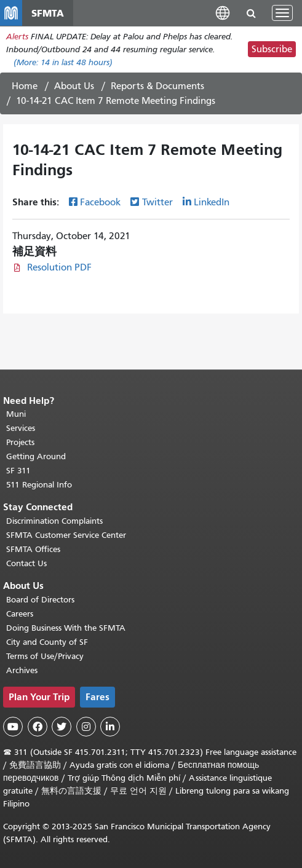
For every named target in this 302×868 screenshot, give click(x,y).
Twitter (157, 202)
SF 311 (18, 471)
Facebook (100, 202)
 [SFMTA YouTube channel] (13, 727)
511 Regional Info (39, 485)
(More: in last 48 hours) (63, 62)
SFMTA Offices (33, 549)
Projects (20, 442)
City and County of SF (47, 642)
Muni (16, 414)
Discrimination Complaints (54, 521)
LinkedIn (212, 202)
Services (21, 428)
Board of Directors (40, 600)
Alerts (17, 37)
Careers (20, 614)
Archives (22, 670)
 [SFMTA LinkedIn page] (110, 727)
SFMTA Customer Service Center (66, 535)
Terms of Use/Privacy (45, 656)
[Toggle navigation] (282, 13)
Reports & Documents (157, 86)
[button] (223, 13)
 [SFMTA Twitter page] (62, 727)
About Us (74, 86)
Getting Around (36, 456)
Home (25, 86)
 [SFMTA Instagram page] (86, 727)
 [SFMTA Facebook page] (38, 727)
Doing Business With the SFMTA (66, 628)
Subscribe (272, 49)
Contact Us (26, 563)
